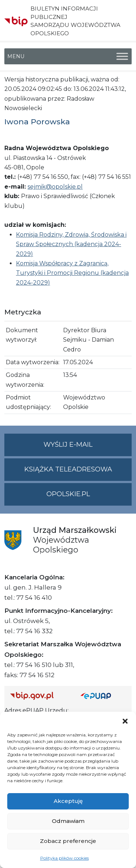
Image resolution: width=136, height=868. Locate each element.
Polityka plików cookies (65, 858)
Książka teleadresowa (68, 469)
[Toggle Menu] (122, 56)
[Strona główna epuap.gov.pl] (103, 696)
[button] (125, 721)
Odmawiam (68, 821)
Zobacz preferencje (68, 841)
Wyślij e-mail (88, 448)
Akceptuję (68, 801)
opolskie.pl (68, 494)
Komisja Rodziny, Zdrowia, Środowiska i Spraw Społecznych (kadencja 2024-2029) (71, 244)
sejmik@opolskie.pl (55, 187)
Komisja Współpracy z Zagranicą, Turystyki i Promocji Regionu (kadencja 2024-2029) (72, 273)
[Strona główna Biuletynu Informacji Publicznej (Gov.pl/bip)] (40, 696)
